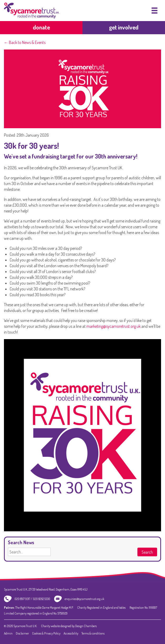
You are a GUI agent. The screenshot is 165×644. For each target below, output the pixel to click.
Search (147, 552)
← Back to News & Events (25, 42)
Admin (8, 633)
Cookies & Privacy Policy (46, 633)
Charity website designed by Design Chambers (69, 626)
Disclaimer (22, 633)
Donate (41, 27)
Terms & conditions (93, 633)
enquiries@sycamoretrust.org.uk (84, 599)
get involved (124, 27)
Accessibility (71, 633)
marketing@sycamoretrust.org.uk (114, 326)
